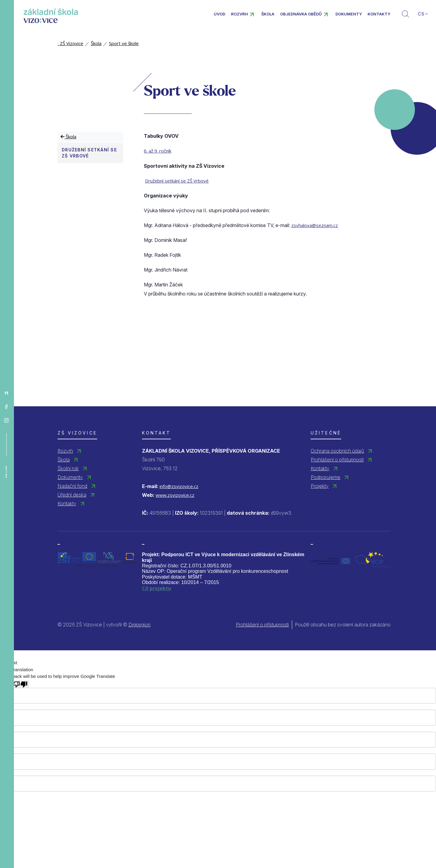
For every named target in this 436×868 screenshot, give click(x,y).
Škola (268, 14)
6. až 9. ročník (158, 151)
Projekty (320, 486)
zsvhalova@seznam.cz (315, 225)
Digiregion (139, 625)
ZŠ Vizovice (70, 43)
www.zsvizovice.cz (175, 495)
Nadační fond (72, 486)
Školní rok (68, 468)
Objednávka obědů (301, 14)
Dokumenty (349, 14)
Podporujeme (325, 477)
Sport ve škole (124, 43)
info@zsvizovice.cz (179, 486)
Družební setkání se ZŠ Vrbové (89, 153)
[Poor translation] (20, 684)
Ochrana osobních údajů (337, 451)
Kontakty (379, 14)
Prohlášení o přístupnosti (337, 460)
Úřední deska (72, 495)
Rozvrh (239, 14)
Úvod (220, 14)
